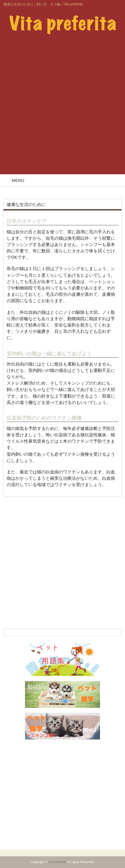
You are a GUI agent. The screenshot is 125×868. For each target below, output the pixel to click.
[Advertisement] (62, 107)
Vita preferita (57, 862)
